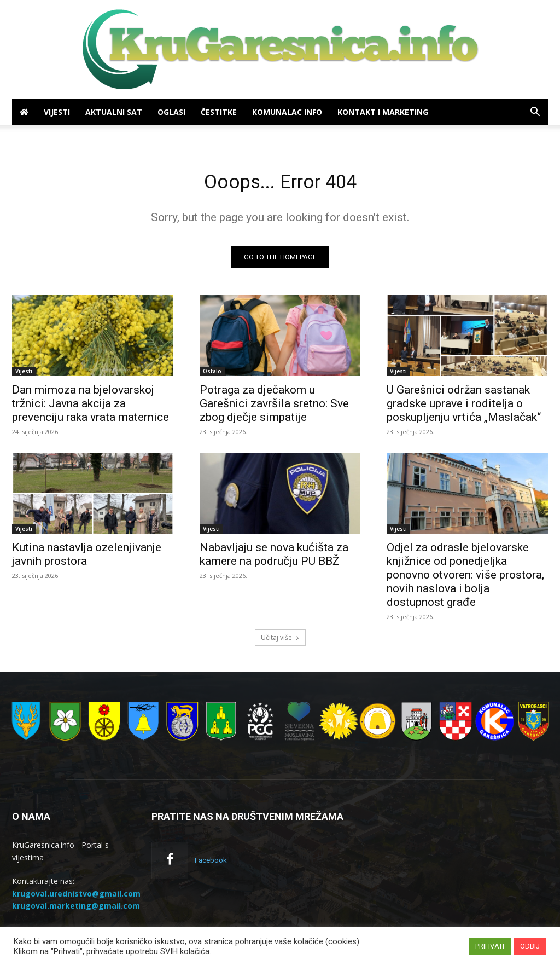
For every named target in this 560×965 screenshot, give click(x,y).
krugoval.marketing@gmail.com (76, 910)
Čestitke (219, 112)
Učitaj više (280, 642)
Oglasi (171, 112)
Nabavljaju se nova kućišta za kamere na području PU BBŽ (274, 559)
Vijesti (57, 112)
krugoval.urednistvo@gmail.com (76, 897)
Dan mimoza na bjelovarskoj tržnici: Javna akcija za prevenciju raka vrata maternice (91, 407)
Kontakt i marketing (383, 112)
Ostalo (212, 375)
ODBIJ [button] (530, 946)
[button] (535, 113)
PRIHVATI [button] (490, 946)
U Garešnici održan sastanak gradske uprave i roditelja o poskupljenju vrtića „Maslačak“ (464, 407)
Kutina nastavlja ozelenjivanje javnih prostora (87, 559)
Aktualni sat (114, 112)
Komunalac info (287, 112)
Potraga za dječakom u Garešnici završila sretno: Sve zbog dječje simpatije (274, 407)
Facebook (211, 865)
